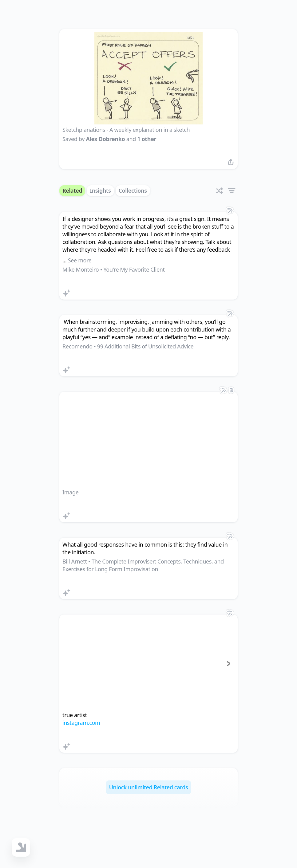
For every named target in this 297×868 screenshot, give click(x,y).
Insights (100, 190)
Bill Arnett (75, 561)
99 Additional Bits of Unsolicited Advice (145, 346)
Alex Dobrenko (105, 139)
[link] (148, 256)
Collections (133, 190)
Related (72, 190)
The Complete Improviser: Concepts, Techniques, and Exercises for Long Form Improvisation (143, 565)
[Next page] (228, 664)
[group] (148, 664)
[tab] (143, 701)
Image (70, 492)
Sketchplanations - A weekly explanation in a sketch (126, 130)
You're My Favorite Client (134, 269)
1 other (147, 139)
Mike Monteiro (81, 269)
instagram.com (81, 723)
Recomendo (77, 346)
